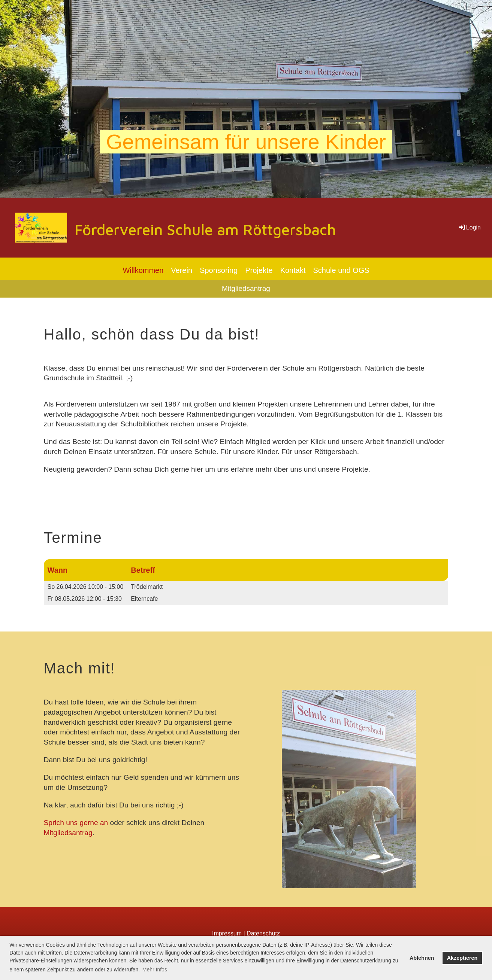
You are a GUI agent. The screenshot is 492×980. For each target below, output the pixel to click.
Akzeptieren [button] (462, 958)
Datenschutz (263, 933)
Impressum (227, 933)
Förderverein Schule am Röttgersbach (205, 229)
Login (469, 227)
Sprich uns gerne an (76, 823)
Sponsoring (219, 270)
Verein (182, 270)
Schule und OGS (341, 270)
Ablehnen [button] (422, 958)
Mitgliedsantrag (246, 288)
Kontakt (293, 270)
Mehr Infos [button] (155, 970)
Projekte (259, 270)
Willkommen (143, 270)
